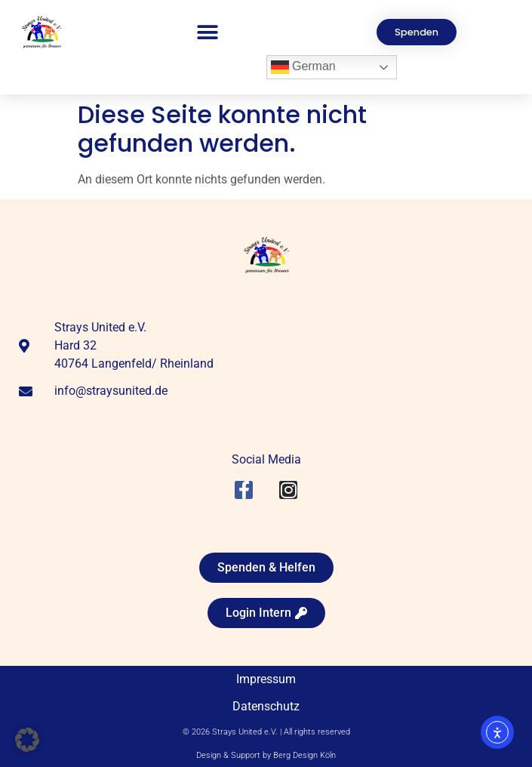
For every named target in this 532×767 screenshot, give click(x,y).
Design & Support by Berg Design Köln (266, 755)
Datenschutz (266, 706)
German (303, 67)
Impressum (266, 679)
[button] (208, 32)
